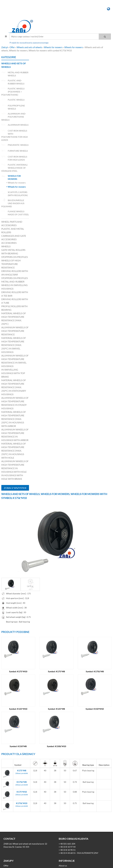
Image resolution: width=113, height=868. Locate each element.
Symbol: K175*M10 (18, 671)
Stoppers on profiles (14, 257)
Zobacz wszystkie (15, 488)
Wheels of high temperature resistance (11, 264)
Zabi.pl (5, 47)
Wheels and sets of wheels (30, 47)
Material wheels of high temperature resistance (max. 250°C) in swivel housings (14, 345)
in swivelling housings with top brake (13, 373)
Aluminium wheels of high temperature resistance (15, 331)
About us (63, 866)
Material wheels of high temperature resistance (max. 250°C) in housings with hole (14, 451)
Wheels (6, 246)
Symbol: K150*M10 (95, 709)
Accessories (9, 243)
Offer (12, 47)
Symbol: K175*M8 (56, 671)
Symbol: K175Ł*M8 (95, 671)
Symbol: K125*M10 (18, 709)
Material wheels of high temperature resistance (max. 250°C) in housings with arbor (14, 419)
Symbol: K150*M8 (18, 746)
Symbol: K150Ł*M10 (56, 746)
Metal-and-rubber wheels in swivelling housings (14, 285)
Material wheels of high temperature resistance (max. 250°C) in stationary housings (14, 387)
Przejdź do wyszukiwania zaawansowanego (29, 43)
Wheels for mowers (53, 47)
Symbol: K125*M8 (56, 709)
